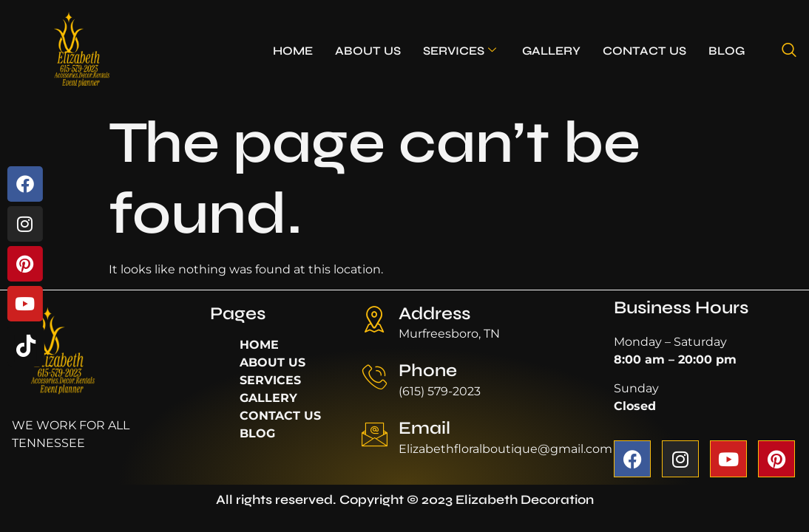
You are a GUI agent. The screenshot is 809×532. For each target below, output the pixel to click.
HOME (293, 51)
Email (424, 428)
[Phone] (375, 376)
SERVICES (460, 51)
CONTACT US (644, 51)
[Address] (375, 319)
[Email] (375, 434)
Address (434, 314)
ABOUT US (368, 51)
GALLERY (551, 51)
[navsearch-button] (789, 51)
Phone (428, 371)
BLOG (727, 51)
